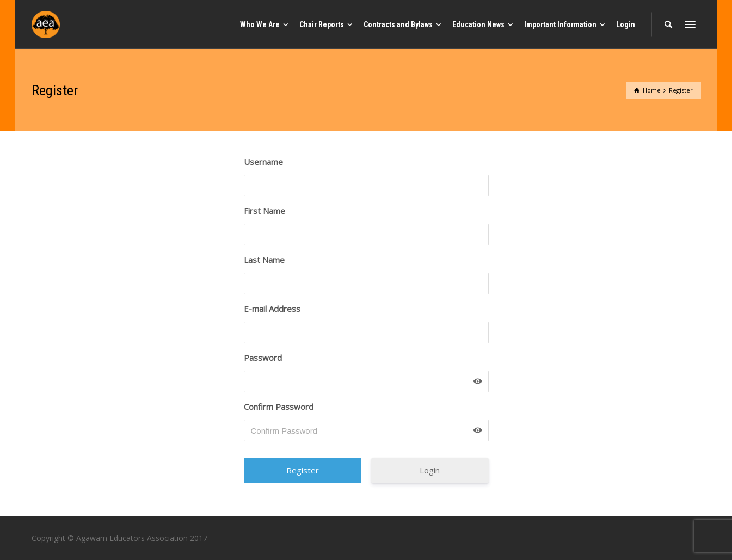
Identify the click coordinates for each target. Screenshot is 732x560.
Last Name (264, 260)
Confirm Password (279, 407)
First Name (264, 211)
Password (263, 358)
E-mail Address (272, 309)
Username (263, 162)
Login (430, 470)
